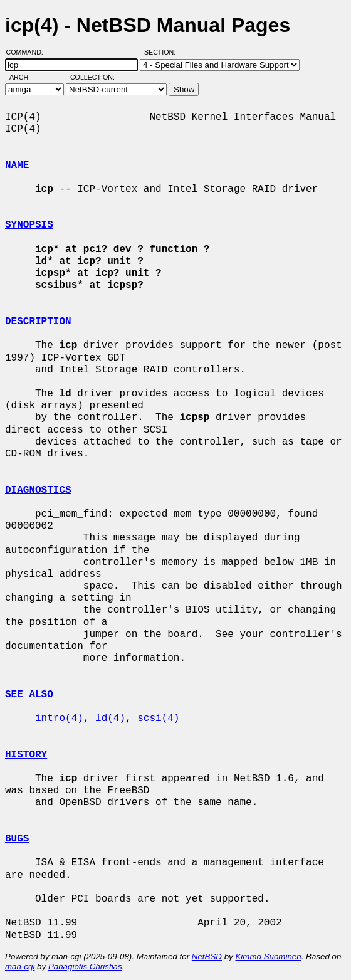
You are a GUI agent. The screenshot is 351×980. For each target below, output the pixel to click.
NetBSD (207, 956)
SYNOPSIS (29, 225)
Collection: (92, 77)
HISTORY (26, 755)
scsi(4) (158, 719)
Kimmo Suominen (268, 956)
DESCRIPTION (38, 322)
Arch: (25, 77)
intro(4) (59, 719)
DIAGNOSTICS (38, 490)
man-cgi (20, 967)
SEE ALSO (29, 695)
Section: (163, 52)
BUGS (17, 839)
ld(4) (110, 719)
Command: (29, 52)
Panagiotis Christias (85, 967)
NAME (17, 166)
